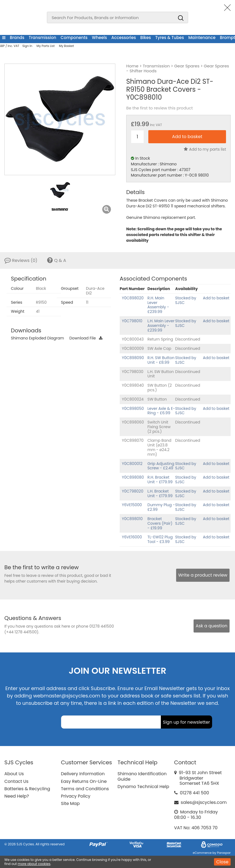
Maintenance (202, 38)
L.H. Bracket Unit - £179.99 (160, 493)
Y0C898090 (133, 358)
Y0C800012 (132, 464)
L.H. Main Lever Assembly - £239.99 (161, 326)
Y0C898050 (133, 408)
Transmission (42, 38)
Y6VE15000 (132, 505)
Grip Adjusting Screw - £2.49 (161, 466)
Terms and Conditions (85, 789)
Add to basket (216, 298)
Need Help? (17, 796)
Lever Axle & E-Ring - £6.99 (161, 411)
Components (74, 38)
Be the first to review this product (159, 108)
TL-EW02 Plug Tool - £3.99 (160, 539)
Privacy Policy (76, 796)
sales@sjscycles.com (204, 802)
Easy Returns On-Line (84, 781)
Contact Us (16, 781)
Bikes (146, 38)
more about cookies (34, 864)
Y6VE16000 (132, 537)
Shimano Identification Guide (142, 776)
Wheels (99, 38)
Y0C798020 (133, 491)
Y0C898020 (133, 298)
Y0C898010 (132, 519)
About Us (14, 774)
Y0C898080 (133, 477)
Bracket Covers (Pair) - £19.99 (160, 523)
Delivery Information (83, 774)
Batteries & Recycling (27, 789)
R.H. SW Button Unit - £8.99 (161, 360)
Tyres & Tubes (170, 38)
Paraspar (224, 853)
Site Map (70, 803)
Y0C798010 (132, 321)
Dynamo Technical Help (143, 787)
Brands (17, 38)
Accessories (123, 38)
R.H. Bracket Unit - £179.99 (160, 480)
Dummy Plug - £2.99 (161, 507)
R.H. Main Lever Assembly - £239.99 (158, 305)
